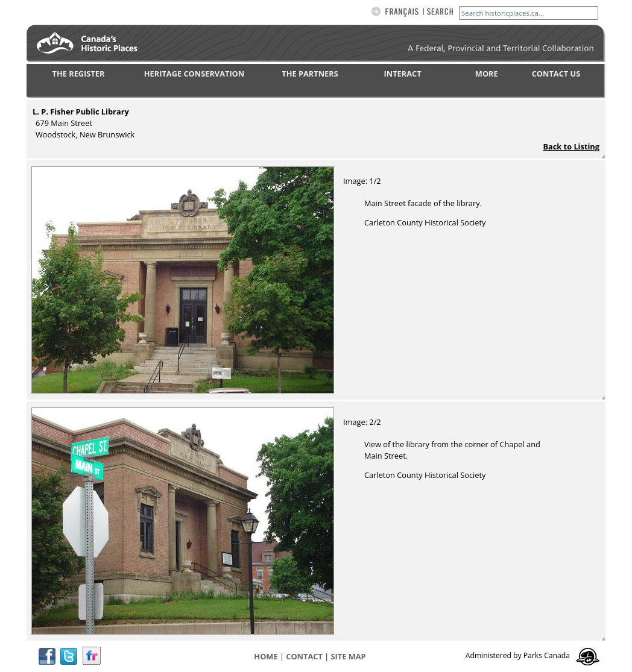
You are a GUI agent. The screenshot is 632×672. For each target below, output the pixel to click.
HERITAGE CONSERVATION (194, 74)
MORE (487, 74)
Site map (349, 656)
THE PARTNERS (310, 74)
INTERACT (403, 74)
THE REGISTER (79, 74)
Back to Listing (571, 146)
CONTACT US (556, 74)
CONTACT (304, 656)
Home (266, 656)
